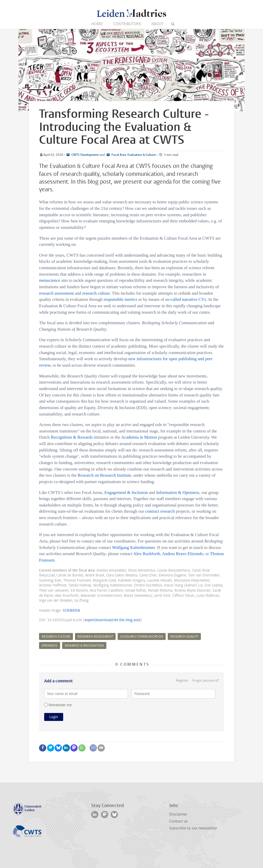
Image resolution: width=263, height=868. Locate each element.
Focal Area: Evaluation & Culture (133, 155)
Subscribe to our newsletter (193, 828)
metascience (50, 280)
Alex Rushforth (147, 554)
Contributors (127, 24)
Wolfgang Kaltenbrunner (133, 548)
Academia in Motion (139, 437)
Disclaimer (178, 814)
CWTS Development (85, 155)
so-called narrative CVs (186, 299)
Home (97, 24)
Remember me (58, 705)
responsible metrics (121, 299)
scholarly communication (142, 637)
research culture (96, 293)
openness (50, 646)
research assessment (56, 293)
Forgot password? (205, 680)
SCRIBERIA (71, 611)
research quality (184, 637)
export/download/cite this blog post (112, 620)
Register (182, 680)
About (157, 24)
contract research (160, 511)
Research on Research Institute (104, 475)
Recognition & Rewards (72, 437)
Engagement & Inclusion (126, 492)
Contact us (179, 821)
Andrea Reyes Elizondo (183, 554)
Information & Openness (178, 492)
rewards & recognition (84, 646)
